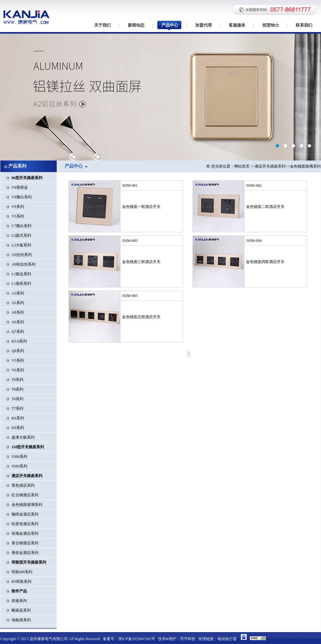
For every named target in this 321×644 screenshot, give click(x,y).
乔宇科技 (188, 639)
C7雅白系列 (21, 226)
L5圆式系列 (21, 235)
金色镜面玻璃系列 (27, 505)
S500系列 (19, 466)
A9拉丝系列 (22, 255)
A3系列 (18, 293)
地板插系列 (21, 620)
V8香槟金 (20, 187)
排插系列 (19, 601)
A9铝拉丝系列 (24, 264)
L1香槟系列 (21, 284)
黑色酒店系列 (23, 485)
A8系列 (18, 312)
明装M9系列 (22, 572)
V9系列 (18, 207)
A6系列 (18, 322)
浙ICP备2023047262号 (137, 639)
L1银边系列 (21, 274)
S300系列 (19, 457)
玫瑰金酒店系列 (25, 533)
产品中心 (170, 25)
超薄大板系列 (23, 437)
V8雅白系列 (22, 197)
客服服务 (237, 25)
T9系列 (17, 380)
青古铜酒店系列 (25, 543)
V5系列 (18, 216)
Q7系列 (18, 332)
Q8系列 (18, 351)
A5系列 (18, 303)
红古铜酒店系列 (25, 495)
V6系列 (18, 370)
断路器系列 (21, 610)
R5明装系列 (21, 582)
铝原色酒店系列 (25, 524)
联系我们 (304, 25)
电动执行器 (227, 639)
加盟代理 (203, 25)
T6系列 (17, 399)
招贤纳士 (271, 25)
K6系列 (18, 418)
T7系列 (17, 409)
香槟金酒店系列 (25, 553)
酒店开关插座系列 (270, 166)
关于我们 (103, 25)
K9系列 (18, 428)
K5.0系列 (19, 341)
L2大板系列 (21, 245)
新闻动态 (136, 25)
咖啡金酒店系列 (25, 514)
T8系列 (17, 389)
